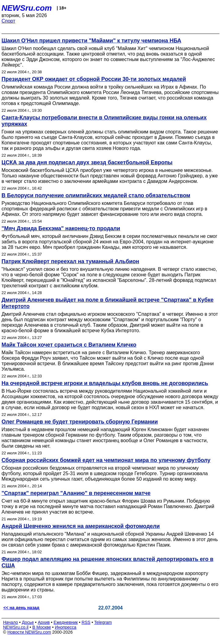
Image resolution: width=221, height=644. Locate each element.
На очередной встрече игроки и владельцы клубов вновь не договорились (105, 383)
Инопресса (66, 627)
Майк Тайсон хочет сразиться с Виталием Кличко (69, 345)
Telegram (103, 622)
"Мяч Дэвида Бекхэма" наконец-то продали (61, 228)
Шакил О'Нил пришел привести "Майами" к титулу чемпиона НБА (91, 41)
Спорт (8, 21)
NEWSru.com (27, 8)
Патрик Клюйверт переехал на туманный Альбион (70, 261)
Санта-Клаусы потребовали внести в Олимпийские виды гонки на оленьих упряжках (104, 121)
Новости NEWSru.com (29, 632)
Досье (28, 622)
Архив (44, 622)
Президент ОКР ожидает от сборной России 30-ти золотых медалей (94, 79)
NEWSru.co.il (16, 627)
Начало (11, 622)
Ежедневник (66, 622)
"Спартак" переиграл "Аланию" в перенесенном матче (76, 493)
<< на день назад (21, 608)
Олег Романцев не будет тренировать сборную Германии (80, 422)
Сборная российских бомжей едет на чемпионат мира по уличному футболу (106, 460)
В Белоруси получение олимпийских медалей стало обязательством (96, 195)
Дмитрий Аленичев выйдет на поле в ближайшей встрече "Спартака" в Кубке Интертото (107, 303)
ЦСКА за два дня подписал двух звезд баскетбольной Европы (87, 162)
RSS (86, 622)
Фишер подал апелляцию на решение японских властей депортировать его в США (107, 562)
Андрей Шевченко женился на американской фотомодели (81, 526)
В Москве (42, 627)
